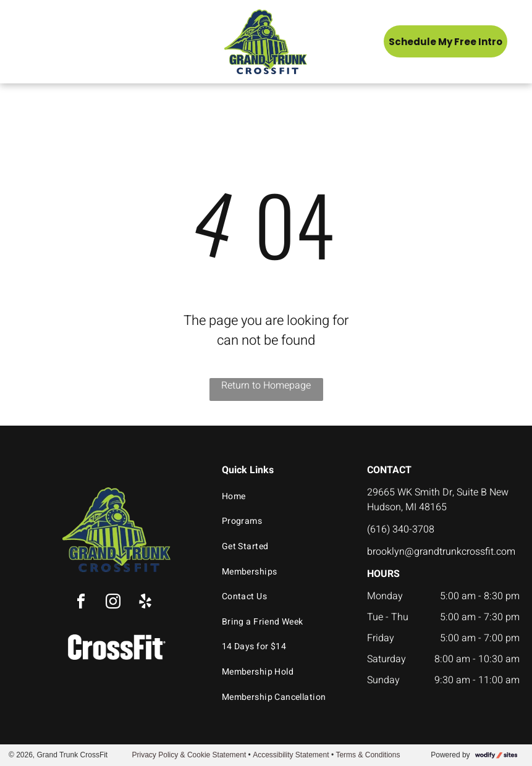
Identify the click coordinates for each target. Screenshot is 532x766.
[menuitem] (284, 496)
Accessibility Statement (291, 755)
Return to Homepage (266, 385)
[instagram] (113, 603)
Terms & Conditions (368, 755)
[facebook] (81, 603)
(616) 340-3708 (401, 529)
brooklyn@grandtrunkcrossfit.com (441, 552)
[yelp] (145, 603)
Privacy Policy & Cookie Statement (189, 755)
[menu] (27, 41)
